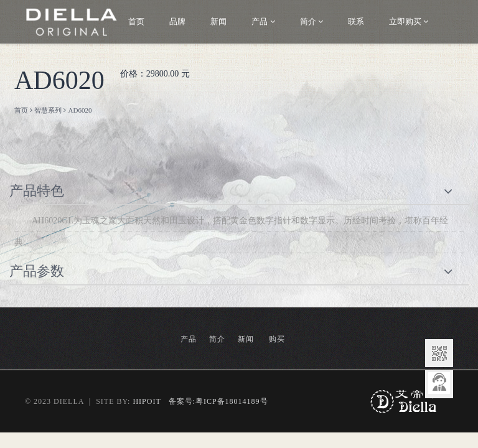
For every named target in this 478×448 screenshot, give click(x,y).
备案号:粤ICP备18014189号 (215, 401)
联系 (356, 21)
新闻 (218, 21)
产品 (263, 21)
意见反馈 (439, 384)
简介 (312, 21)
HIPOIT (147, 401)
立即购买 (409, 21)
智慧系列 (48, 110)
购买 (277, 339)
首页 (136, 21)
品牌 (177, 21)
